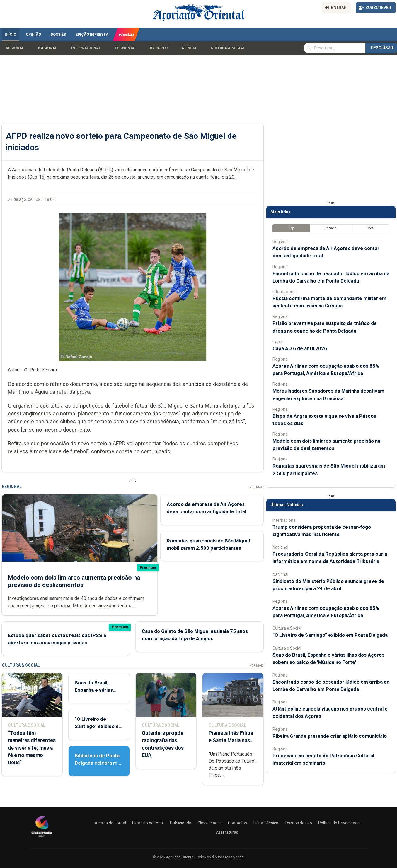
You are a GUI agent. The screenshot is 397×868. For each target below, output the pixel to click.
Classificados (210, 823)
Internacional (86, 48)
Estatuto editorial (148, 823)
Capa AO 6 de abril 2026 (300, 348)
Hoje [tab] (291, 228)
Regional (15, 48)
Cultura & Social (228, 48)
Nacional (48, 48)
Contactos (237, 823)
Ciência (189, 48)
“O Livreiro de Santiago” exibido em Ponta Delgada (99, 726)
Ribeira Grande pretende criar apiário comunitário (330, 736)
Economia (125, 48)
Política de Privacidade (339, 823)
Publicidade (181, 823)
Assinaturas (227, 832)
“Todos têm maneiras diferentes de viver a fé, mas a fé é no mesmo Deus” (32, 748)
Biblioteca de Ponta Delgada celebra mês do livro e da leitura (99, 763)
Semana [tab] (331, 228)
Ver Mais (256, 487)
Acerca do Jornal (110, 823)
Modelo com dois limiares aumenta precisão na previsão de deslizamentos (74, 581)
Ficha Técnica (266, 823)
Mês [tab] (370, 228)
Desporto (158, 48)
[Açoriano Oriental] (42, 838)
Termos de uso (298, 823)
